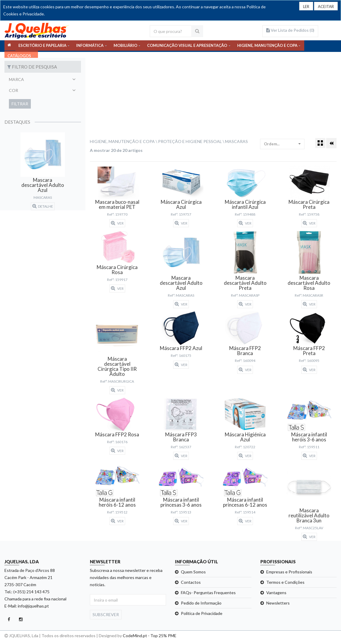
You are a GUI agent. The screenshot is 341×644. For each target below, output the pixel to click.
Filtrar (20, 104)
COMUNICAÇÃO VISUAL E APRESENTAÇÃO (187, 46)
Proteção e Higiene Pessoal (190, 141)
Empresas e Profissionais (289, 572)
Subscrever (106, 614)
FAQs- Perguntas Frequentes (208, 593)
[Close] (325, 6)
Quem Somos (193, 572)
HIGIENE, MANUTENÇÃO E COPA (267, 46)
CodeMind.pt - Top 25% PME (150, 636)
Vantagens (276, 593)
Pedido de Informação (201, 603)
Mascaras (236, 141)
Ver (117, 223)
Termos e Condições (285, 582)
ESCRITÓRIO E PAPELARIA (42, 46)
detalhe (43, 206)
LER (304, 7)
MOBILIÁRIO (125, 46)
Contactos (191, 582)
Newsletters (278, 603)
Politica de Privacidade (202, 613)
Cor (13, 90)
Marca (16, 79)
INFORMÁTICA (90, 46)
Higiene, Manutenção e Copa (122, 141)
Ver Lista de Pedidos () (290, 30)
